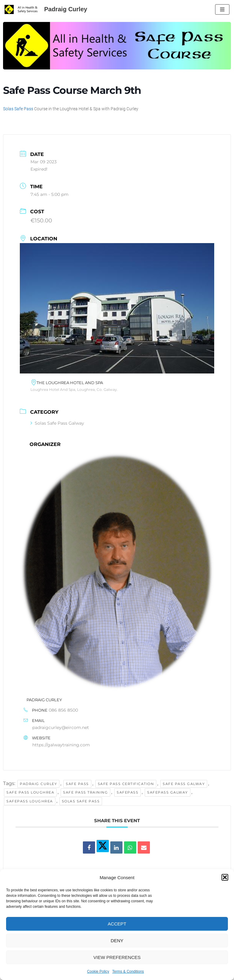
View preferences (117, 957)
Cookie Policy (98, 971)
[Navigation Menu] (222, 9)
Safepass (128, 792)
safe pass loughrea (30, 792)
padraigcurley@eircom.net (61, 727)
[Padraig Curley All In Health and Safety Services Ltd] (46, 9)
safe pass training (85, 792)
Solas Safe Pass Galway (57, 423)
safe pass (77, 784)
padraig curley (38, 784)
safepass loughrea (30, 801)
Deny (117, 941)
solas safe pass (81, 801)
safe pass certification (126, 784)
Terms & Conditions (128, 971)
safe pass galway (184, 784)
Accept (117, 924)
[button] (225, 877)
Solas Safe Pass (18, 109)
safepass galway (168, 792)
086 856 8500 (63, 710)
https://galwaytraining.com (61, 745)
